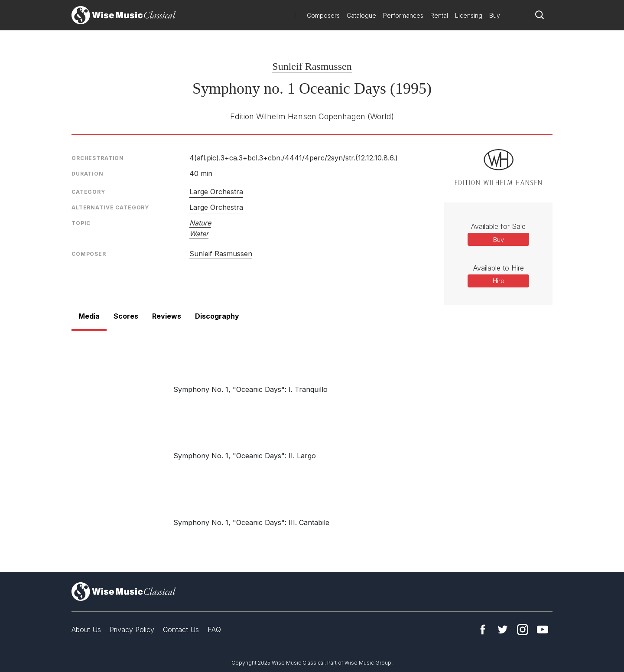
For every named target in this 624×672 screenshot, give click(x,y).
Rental (439, 15)
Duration (88, 174)
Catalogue (361, 15)
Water (199, 234)
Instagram (523, 630)
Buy (495, 15)
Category (88, 192)
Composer (89, 254)
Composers (323, 15)
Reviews (167, 316)
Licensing (469, 15)
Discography (217, 316)
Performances (403, 15)
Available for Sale (498, 226)
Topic (81, 223)
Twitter (503, 630)
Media (89, 316)
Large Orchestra (216, 192)
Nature (200, 223)
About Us (86, 630)
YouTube (543, 630)
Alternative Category (110, 207)
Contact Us (181, 630)
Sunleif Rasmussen (312, 66)
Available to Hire (499, 268)
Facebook (483, 630)
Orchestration (98, 158)
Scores (126, 316)
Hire (499, 281)
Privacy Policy (132, 630)
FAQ (214, 630)
